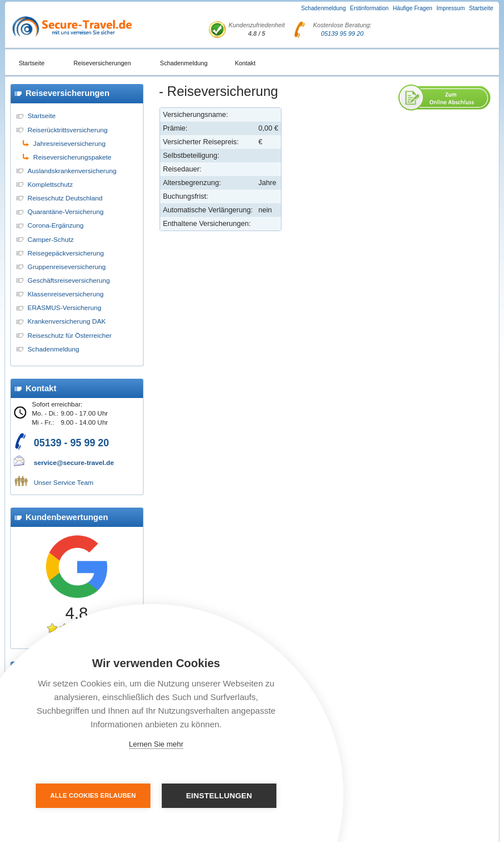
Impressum (451, 8)
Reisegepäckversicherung (66, 253)
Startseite (481, 8)
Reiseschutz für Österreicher (70, 335)
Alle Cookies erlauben (94, 795)
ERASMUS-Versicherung (65, 307)
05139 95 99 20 (343, 33)
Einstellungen (219, 796)
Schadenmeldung (324, 8)
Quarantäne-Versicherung (66, 211)
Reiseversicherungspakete (73, 157)
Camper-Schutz (51, 239)
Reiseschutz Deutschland (65, 198)
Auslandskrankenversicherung (72, 171)
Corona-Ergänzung (56, 225)
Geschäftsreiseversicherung (69, 280)
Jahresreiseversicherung (70, 143)
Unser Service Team (63, 482)
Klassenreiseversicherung (66, 294)
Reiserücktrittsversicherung (68, 130)
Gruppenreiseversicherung (67, 267)
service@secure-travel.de (73, 462)
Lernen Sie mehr (156, 744)
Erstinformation (369, 8)
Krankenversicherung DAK (67, 321)
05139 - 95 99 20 (71, 443)
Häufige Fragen (413, 8)
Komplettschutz (51, 184)
